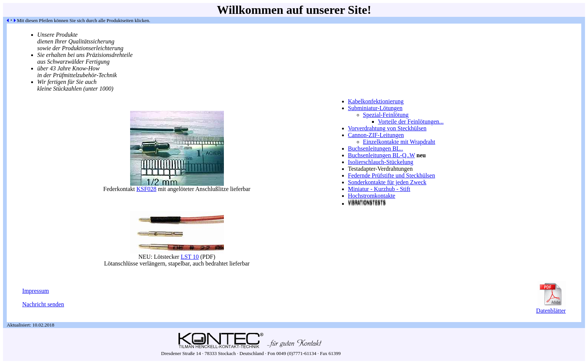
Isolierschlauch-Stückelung (381, 162)
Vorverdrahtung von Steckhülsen (387, 128)
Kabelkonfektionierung (376, 101)
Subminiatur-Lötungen (375, 108)
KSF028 (146, 189)
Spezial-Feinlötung (386, 115)
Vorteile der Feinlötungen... (411, 122)
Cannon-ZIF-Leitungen (376, 135)
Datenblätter (551, 308)
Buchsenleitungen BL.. (376, 148)
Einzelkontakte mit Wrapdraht (399, 142)
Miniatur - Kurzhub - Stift (379, 189)
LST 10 (190, 257)
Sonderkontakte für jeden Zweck (387, 182)
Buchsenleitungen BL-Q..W (382, 155)
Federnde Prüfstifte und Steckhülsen (391, 175)
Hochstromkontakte (372, 196)
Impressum (35, 291)
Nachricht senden (43, 304)
